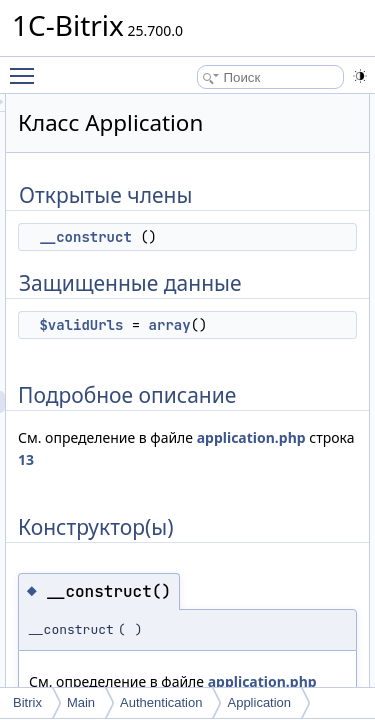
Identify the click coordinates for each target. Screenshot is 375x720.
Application (259, 702)
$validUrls (194, 325)
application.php (185, 459)
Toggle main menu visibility (27, 67)
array (283, 325)
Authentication (161, 702)
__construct (198, 237)
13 (300, 459)
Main (81, 702)
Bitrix (27, 702)
